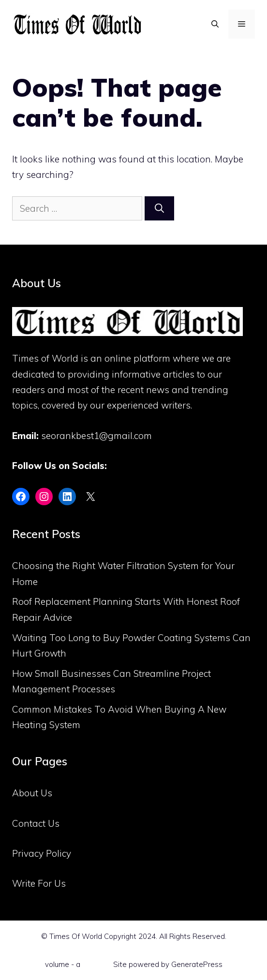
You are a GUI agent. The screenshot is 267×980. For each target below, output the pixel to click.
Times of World (45, 358)
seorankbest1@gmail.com (96, 436)
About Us (32, 793)
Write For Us (39, 883)
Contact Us (36, 823)
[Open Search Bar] (215, 24)
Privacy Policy (42, 853)
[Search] (159, 209)
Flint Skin (97, 964)
